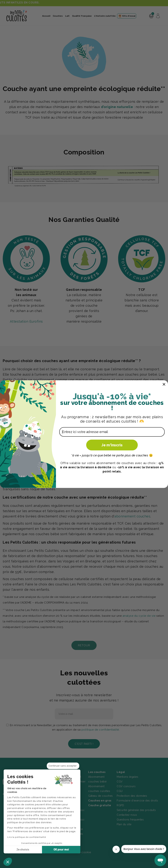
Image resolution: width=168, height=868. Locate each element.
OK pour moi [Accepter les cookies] (61, 850)
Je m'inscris (112, 445)
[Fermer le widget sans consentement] (63, 766)
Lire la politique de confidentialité (27, 837)
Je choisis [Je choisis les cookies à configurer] (23, 850)
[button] (8, 862)
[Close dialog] (164, 384)
